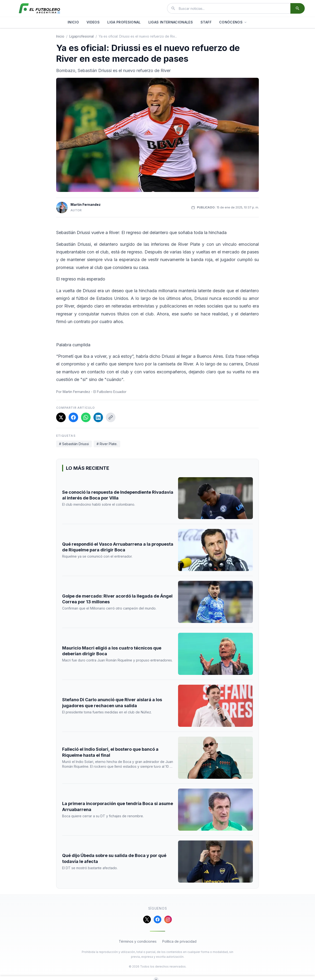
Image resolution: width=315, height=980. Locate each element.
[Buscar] (298, 8)
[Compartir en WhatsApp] (86, 417)
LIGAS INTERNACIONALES (171, 22)
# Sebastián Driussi (74, 444)
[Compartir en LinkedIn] (98, 417)
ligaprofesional (81, 36)
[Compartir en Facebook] (73, 417)
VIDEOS (93, 22)
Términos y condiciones (138, 941)
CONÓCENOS (233, 22)
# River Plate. (107, 444)
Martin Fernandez (86, 204)
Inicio (60, 36)
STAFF (206, 22)
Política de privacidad (179, 941)
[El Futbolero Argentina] (39, 8)
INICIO (73, 22)
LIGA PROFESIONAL (124, 22)
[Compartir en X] (61, 417)
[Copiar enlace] (111, 417)
